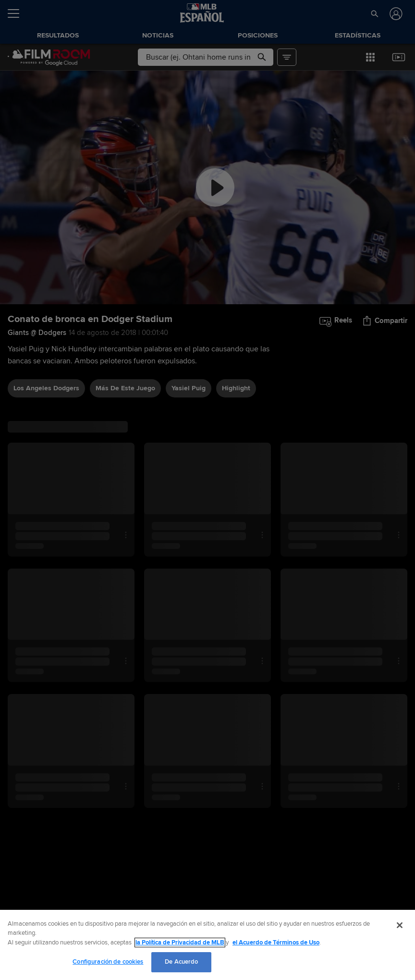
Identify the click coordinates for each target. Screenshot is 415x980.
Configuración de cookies (108, 962)
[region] (207, 945)
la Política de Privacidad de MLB (180, 943)
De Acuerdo (181, 962)
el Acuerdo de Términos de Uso (276, 943)
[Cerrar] (400, 925)
